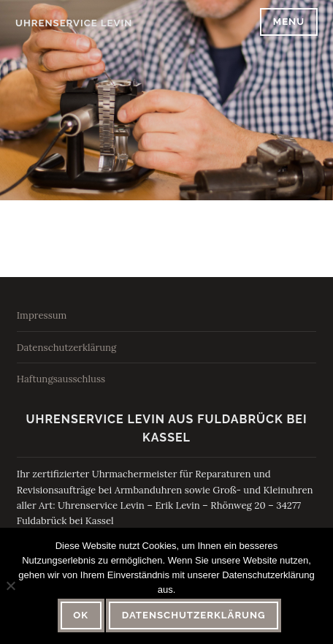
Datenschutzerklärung (67, 348)
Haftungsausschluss (61, 379)
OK (81, 615)
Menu (289, 22)
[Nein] (10, 586)
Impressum (42, 315)
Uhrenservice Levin (74, 23)
